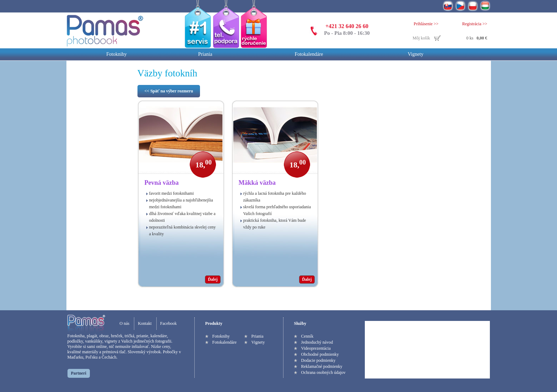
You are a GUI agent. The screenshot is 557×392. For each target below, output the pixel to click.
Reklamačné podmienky (322, 366)
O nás (125, 323)
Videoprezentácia (316, 348)
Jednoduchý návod (317, 342)
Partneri (79, 373)
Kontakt (145, 323)
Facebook (169, 323)
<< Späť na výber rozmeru (169, 91)
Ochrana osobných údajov (323, 372)
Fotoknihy (117, 54)
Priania (205, 54)
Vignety (416, 54)
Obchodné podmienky (320, 354)
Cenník (307, 336)
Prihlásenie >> (426, 24)
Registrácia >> (475, 24)
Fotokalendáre (309, 54)
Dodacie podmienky (318, 360)
